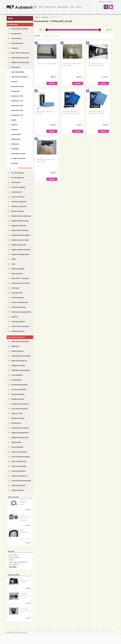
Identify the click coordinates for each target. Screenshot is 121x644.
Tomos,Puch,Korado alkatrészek (21, 481)
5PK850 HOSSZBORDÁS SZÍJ (24, 532)
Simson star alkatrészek (19, 466)
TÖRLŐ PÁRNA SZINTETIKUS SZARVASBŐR (71, 65)
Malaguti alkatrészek (18, 418)
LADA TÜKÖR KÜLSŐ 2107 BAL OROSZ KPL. (24, 595)
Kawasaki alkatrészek (18, 394)
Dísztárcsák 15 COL (17, 106)
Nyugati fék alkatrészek (19, 226)
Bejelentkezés (102, 2)
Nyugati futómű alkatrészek (20, 230)
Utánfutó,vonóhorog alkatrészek (21, 312)
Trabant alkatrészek (17, 298)
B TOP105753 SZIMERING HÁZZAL (24, 503)
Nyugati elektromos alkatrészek (21, 216)
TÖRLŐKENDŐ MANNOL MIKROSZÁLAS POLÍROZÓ (71, 113)
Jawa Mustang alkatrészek (20, 385)
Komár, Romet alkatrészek (19, 409)
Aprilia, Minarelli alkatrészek (20, 341)
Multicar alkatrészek (18, 211)
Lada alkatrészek (17, 192)
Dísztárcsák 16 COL (17, 110)
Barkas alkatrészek (17, 43)
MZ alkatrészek (16, 423)
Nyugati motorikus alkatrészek (21, 250)
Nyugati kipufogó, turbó (19, 245)
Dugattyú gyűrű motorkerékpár (21, 356)
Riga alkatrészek (16, 442)
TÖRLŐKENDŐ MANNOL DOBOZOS (44, 113)
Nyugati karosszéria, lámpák (20, 240)
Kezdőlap (37, 17)
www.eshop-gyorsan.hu (20, 632)
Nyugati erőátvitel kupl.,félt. (20, 221)
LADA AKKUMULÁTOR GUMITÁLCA (24, 580)
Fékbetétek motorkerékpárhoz (21, 370)
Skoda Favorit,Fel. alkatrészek (21, 283)
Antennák (14, 82)
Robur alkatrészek (17, 274)
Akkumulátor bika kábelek (19, 77)
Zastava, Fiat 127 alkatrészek (20, 326)
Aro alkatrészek (16, 34)
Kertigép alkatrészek (18, 399)
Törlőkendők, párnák (25, 168)
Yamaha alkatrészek (18, 490)
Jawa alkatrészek (17, 380)
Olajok (13, 264)
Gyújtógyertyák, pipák (18, 365)
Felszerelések (16, 67)
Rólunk (41, 7)
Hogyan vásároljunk (63, 7)
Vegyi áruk (15, 317)
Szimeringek (15, 288)
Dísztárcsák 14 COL (17, 101)
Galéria (72, 7)
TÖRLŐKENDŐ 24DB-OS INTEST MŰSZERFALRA (96, 65)
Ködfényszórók (16, 139)
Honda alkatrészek (17, 375)
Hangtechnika (16, 91)
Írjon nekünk (13, 567)
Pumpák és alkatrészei (18, 158)
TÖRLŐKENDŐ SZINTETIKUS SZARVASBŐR (46, 160)
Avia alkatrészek (16, 38)
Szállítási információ (50, 7)
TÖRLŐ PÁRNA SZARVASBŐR (47, 64)
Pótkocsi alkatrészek (18, 269)
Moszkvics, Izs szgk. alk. (19, 206)
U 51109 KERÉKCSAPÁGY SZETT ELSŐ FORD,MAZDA (24, 518)
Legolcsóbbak (46, 36)
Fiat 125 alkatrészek (18, 173)
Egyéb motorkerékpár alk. (19, 361)
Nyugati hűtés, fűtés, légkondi (21, 235)
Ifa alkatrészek (16, 182)
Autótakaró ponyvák (18, 86)
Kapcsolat (79, 7)
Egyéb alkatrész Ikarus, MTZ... (21, 58)
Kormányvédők (16, 134)
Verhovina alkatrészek (18, 485)
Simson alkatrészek (17, 447)
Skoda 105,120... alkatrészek (20, 278)
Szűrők (14, 259)
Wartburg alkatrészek (18, 322)
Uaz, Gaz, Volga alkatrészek (20, 302)
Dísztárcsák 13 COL (17, 96)
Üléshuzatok (15, 144)
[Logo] (20, 7)
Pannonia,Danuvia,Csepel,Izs (20, 428)
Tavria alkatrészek (17, 293)
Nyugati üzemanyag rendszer (20, 254)
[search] (106, 7)
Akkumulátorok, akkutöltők (20, 29)
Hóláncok (14, 125)
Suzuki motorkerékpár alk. (19, 476)
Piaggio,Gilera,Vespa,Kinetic (20, 437)
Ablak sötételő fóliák (18, 72)
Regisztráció (110, 2)
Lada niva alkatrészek (18, 197)
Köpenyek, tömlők (17, 413)
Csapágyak (15, 48)
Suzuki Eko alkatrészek (18, 471)
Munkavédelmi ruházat (18, 154)
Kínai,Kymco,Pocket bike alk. (20, 404)
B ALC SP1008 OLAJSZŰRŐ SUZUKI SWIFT (25, 610)
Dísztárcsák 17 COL (17, 115)
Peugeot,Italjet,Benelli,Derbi (20, 433)
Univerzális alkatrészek (19, 307)
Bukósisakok (15, 346)
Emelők (14, 120)
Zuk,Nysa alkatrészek (18, 331)
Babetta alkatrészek (18, 351)
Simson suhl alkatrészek (19, 461)
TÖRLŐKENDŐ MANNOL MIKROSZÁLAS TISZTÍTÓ (96, 113)
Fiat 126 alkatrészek (18, 178)
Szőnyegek (15, 163)
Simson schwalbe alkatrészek (20, 457)
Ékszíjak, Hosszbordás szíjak (20, 62)
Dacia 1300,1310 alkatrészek (20, 53)
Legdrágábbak (56, 36)
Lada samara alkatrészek (19, 202)
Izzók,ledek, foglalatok (18, 187)
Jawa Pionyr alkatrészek (19, 389)
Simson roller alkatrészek (19, 452)
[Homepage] (35, 7)
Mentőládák (15, 149)
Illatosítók (15, 130)
